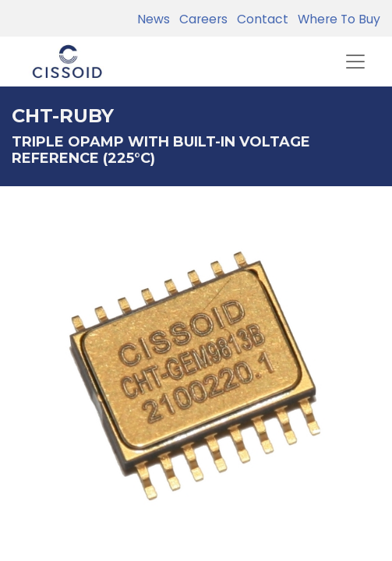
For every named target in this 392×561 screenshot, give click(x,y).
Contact (260, 19)
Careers (200, 19)
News (154, 19)
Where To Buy (336, 19)
